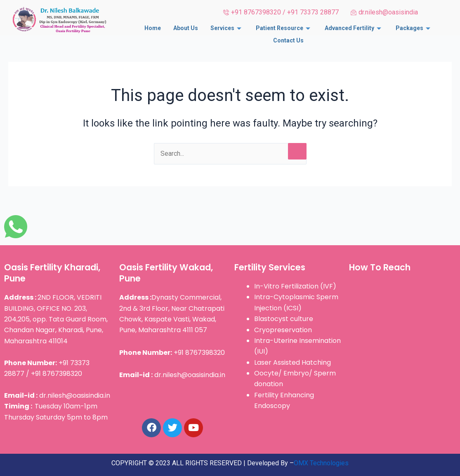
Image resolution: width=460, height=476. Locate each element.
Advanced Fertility (354, 28)
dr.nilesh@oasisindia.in (57, 395)
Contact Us (288, 39)
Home (153, 28)
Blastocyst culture (284, 319)
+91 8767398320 (172, 353)
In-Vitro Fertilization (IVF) (295, 286)
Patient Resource (284, 28)
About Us (186, 28)
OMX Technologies (321, 463)
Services (227, 28)
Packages (414, 28)
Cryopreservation (283, 330)
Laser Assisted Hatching (293, 362)
